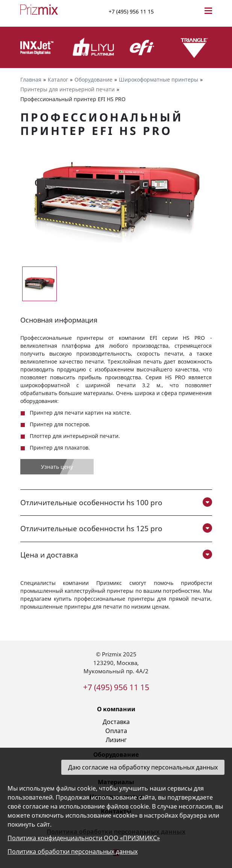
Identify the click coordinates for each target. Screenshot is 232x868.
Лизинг (116, 740)
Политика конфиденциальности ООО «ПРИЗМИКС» (84, 838)
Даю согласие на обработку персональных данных (143, 767)
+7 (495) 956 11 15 (131, 11)
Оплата (116, 731)
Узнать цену (57, 467)
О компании (116, 709)
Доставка (116, 722)
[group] (116, 201)
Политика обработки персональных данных (73, 851)
